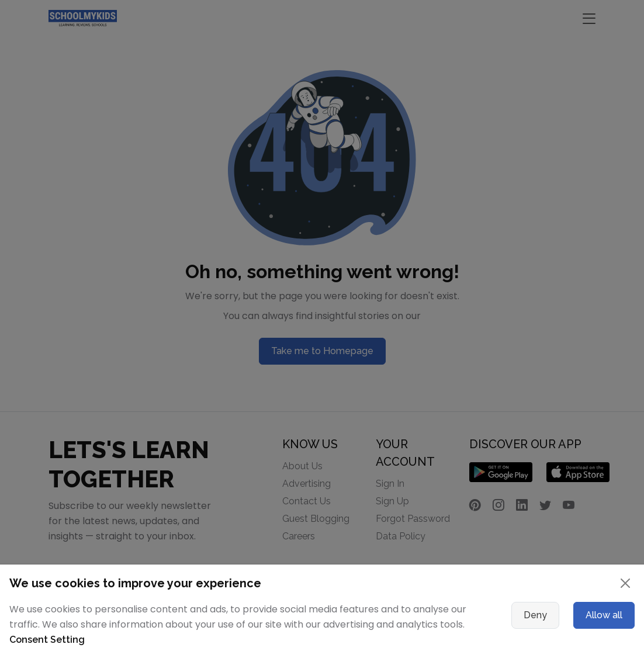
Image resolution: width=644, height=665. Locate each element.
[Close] (625, 583)
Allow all (604, 615)
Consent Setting (47, 640)
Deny (535, 615)
